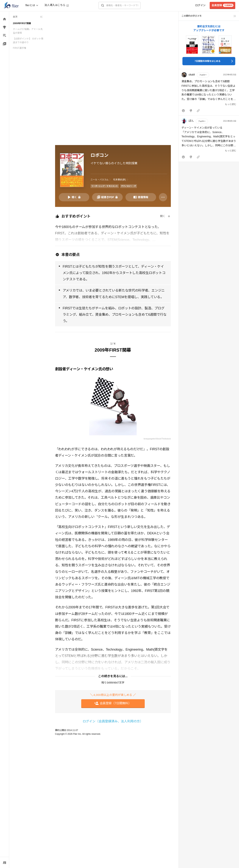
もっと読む (231, 104)
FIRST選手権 (20, 48)
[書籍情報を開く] (141, 197)
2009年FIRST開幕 (22, 23)
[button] (209, 93)
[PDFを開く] (107, 197)
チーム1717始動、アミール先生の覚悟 (28, 31)
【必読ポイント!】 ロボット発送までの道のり (28, 41)
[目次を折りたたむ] (28, 17)
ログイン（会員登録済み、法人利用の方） (113, 721)
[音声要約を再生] (74, 197)
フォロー (203, 75)
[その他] (163, 197)
